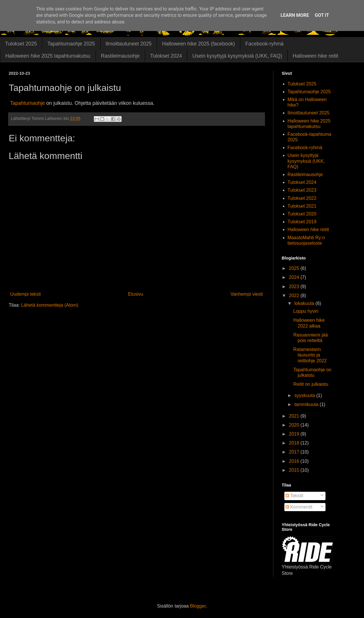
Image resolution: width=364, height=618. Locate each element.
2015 (295, 470)
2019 (295, 434)
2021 (295, 416)
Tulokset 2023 (302, 190)
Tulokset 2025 (21, 44)
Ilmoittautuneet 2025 (128, 44)
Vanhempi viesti (247, 294)
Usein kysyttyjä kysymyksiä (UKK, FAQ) (237, 56)
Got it (322, 15)
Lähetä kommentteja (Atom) (50, 305)
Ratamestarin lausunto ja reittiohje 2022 (310, 355)
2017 (295, 452)
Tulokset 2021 (302, 206)
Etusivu (136, 294)
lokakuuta (305, 303)
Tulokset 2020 (302, 214)
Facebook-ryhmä (264, 44)
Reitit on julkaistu (311, 384)
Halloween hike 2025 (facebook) (199, 44)
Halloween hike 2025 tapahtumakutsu (48, 56)
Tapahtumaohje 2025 (71, 44)
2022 (295, 296)
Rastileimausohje (120, 56)
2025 (295, 268)
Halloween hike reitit (315, 56)
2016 (295, 461)
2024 (295, 277)
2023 (295, 287)
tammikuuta (307, 404)
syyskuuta (306, 395)
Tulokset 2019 (302, 222)
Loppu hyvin (306, 311)
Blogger (198, 606)
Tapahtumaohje (28, 103)
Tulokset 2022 (302, 198)
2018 (295, 443)
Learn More (295, 15)
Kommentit (299, 507)
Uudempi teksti (25, 294)
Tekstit (295, 496)
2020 (295, 425)
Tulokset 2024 (166, 56)
